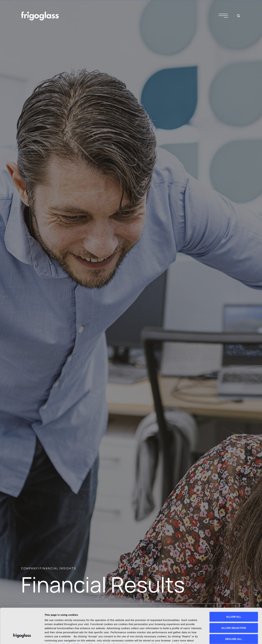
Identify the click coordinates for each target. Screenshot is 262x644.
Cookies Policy (72, 615)
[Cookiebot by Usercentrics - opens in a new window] (22, 637)
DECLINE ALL (234, 609)
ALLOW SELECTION (234, 598)
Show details (52, 637)
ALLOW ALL (234, 587)
